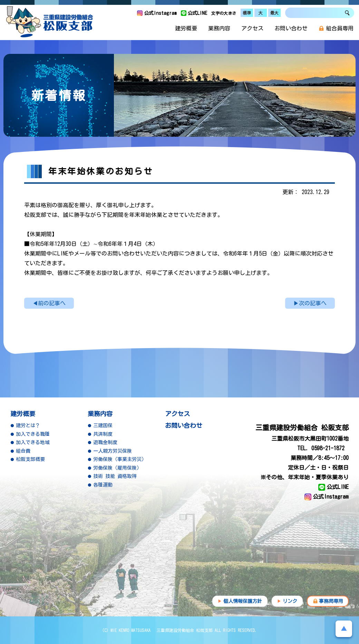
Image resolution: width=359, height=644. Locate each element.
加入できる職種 (33, 434)
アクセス (252, 28)
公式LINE (197, 13)
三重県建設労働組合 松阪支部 (50, 22)
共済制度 (103, 434)
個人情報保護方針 (243, 601)
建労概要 (186, 28)
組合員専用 (336, 28)
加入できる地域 (33, 442)
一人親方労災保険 (113, 451)
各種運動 (103, 485)
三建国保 (103, 425)
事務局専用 (331, 601)
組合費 (23, 451)
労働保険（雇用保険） (117, 468)
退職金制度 (105, 442)
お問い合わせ (291, 28)
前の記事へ (52, 303)
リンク (290, 601)
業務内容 (219, 28)
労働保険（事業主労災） (120, 459)
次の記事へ (313, 303)
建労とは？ (28, 425)
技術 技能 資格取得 (115, 476)
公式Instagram (160, 13)
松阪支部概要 (30, 459)
